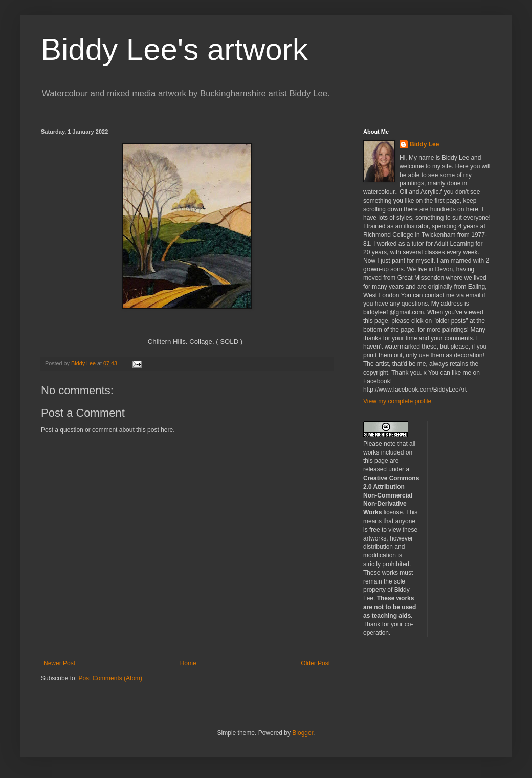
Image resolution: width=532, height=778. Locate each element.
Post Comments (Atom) (110, 678)
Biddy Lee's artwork (174, 49)
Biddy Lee (424, 144)
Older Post (315, 663)
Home (188, 663)
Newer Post (59, 663)
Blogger (303, 733)
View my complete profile (397, 401)
